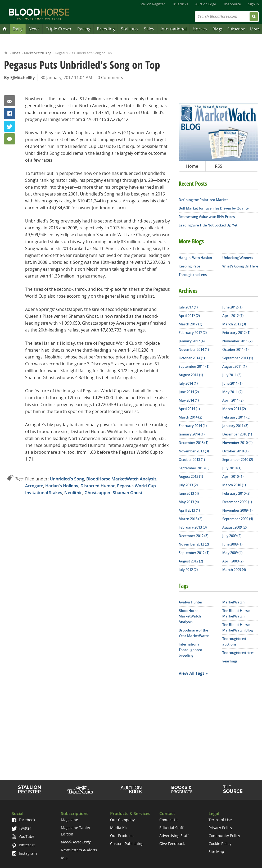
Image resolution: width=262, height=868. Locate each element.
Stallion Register (152, 4)
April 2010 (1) (233, 476)
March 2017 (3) (190, 324)
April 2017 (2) (189, 316)
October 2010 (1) (235, 451)
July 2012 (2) (188, 570)
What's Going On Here (240, 266)
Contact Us (169, 820)
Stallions (129, 29)
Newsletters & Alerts (79, 850)
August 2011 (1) (234, 366)
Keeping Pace (189, 266)
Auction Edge (206, 4)
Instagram (24, 853)
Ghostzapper (98, 493)
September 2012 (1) (194, 553)
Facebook (10, 113)
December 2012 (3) (193, 536)
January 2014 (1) (192, 434)
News (34, 29)
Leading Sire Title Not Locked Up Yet (208, 225)
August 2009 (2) (234, 527)
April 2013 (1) (189, 510)
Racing (84, 29)
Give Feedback (172, 844)
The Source (232, 4)
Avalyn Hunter (191, 602)
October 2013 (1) (192, 460)
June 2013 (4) (189, 493)
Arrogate (34, 486)
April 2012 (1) (233, 316)
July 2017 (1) (188, 307)
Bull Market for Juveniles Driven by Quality (214, 208)
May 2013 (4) (189, 502)
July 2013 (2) (188, 485)
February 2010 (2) (236, 493)
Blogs (218, 29)
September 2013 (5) (194, 468)
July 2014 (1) (188, 383)
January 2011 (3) (235, 426)
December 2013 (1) (193, 443)
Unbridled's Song (67, 479)
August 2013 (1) (191, 476)
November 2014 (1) (194, 349)
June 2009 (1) (232, 544)
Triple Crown (58, 29)
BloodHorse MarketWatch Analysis (121, 479)
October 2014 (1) (192, 358)
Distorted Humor (98, 486)
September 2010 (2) (238, 460)
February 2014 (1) (193, 426)
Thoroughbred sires (238, 653)
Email (10, 101)
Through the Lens (193, 275)
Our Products (122, 836)
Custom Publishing (127, 844)
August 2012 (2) (191, 561)
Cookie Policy (220, 844)
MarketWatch (233, 602)
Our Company (122, 820)
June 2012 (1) (232, 307)
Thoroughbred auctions (234, 641)
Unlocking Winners (238, 258)
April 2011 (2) (233, 400)
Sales (149, 29)
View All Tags (192, 673)
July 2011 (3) (232, 375)
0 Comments (110, 78)
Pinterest (23, 845)
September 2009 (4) (238, 519)
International (174, 29)
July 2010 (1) (232, 468)
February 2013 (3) (193, 527)
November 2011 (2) (237, 341)
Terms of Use (220, 820)
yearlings (230, 661)
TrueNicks (180, 4)
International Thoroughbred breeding (190, 650)
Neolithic (73, 493)
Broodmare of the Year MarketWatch (194, 633)
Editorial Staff (171, 828)
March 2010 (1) (234, 485)
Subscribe (236, 29)
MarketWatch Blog (38, 53)
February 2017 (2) (193, 333)
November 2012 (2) (194, 544)
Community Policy (224, 836)
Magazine (69, 820)
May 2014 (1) (189, 400)
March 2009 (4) (234, 570)
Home (6, 52)
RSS (219, 166)
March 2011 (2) (234, 409)
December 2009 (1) (237, 502)
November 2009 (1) (237, 510)
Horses (200, 29)
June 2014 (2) (189, 392)
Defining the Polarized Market (203, 200)
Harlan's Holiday (62, 486)
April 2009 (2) (233, 561)
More (255, 29)
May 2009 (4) (232, 553)
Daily (18, 29)
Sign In (254, 4)
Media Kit (119, 828)
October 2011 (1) (235, 349)
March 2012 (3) (234, 324)
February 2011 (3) (236, 417)
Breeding (106, 29)
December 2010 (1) (237, 434)
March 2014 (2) (190, 417)
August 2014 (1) (191, 375)
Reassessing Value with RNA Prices (207, 217)
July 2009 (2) (232, 536)
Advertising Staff (174, 836)
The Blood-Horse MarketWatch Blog (238, 627)
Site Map (216, 851)
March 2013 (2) (190, 519)
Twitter (10, 126)
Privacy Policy (220, 828)
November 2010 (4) (237, 443)
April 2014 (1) (189, 409)
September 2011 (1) (238, 358)
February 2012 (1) (236, 333)
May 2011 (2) (232, 392)
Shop (182, 789)
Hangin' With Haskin (195, 258)
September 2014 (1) (194, 366)
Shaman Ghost (128, 493)
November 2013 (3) (194, 451)
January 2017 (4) (192, 341)
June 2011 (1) (232, 383)
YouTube (23, 836)
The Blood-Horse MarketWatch (236, 613)
